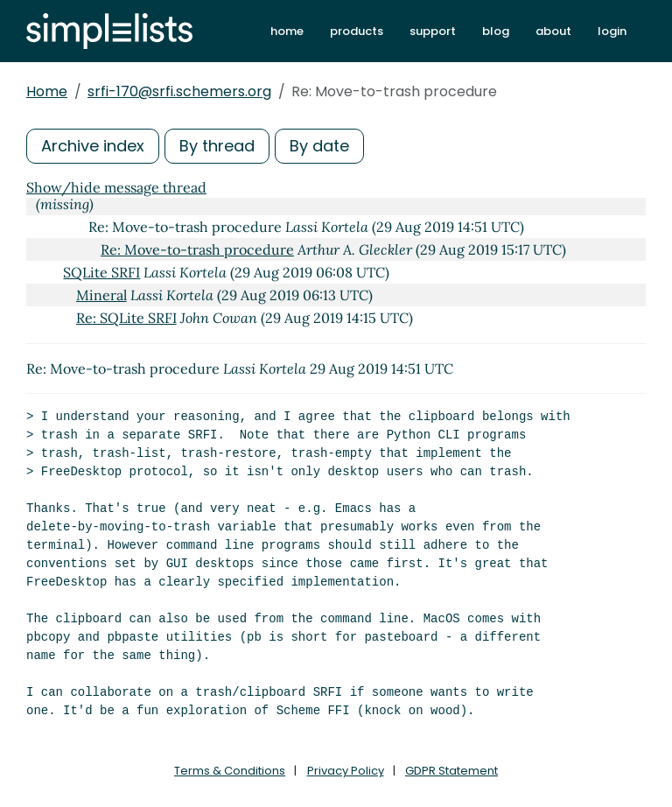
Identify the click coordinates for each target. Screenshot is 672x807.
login (612, 31)
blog (496, 31)
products (357, 31)
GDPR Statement (451, 771)
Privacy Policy (346, 771)
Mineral (101, 295)
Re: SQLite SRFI (126, 318)
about (553, 31)
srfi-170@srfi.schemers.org (179, 91)
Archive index (93, 146)
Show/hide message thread (116, 187)
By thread (217, 146)
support (433, 31)
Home (47, 91)
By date (319, 146)
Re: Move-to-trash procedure (197, 249)
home (287, 31)
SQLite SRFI (101, 272)
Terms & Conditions (230, 771)
